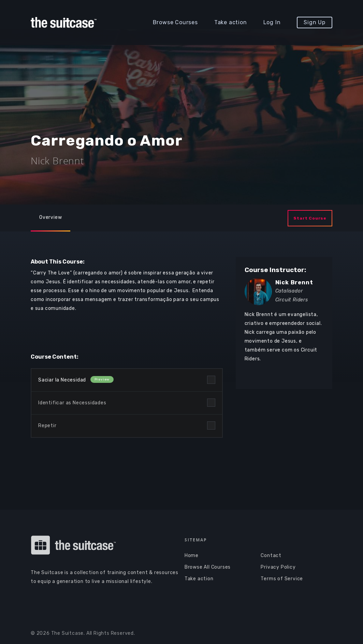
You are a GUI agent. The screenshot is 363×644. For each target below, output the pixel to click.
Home (192, 556)
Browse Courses (175, 22)
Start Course (310, 218)
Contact (271, 556)
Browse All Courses (208, 567)
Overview (50, 217)
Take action (231, 22)
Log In (272, 22)
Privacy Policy (278, 567)
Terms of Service (282, 579)
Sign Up (315, 22)
